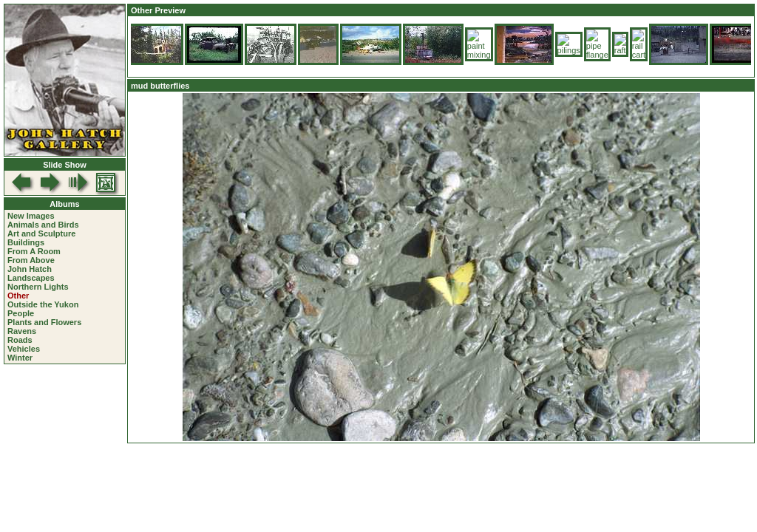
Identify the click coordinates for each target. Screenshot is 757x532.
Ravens (22, 331)
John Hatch (30, 269)
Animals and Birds (43, 225)
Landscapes (31, 278)
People (21, 313)
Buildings (26, 242)
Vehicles (24, 349)
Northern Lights (38, 287)
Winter (20, 358)
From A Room (34, 251)
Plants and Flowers (44, 322)
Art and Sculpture (41, 233)
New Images (31, 216)
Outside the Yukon (43, 304)
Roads (20, 340)
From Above (31, 260)
